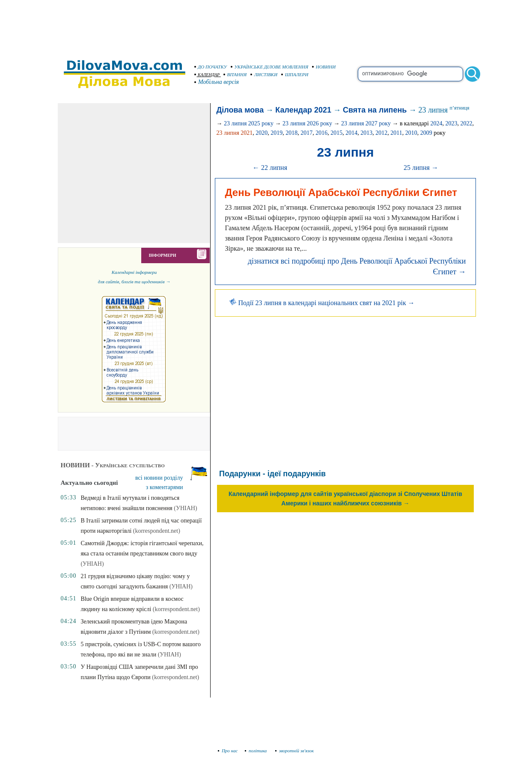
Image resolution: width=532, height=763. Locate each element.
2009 (426, 133)
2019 (276, 133)
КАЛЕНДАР (207, 75)
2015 (336, 133)
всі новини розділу (159, 478)
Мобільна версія (217, 82)
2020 (262, 133)
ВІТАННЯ (235, 74)
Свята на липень (375, 110)
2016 (321, 133)
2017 (306, 133)
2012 (381, 133)
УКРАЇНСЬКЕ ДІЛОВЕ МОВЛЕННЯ (270, 67)
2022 (466, 123)
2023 (451, 123)
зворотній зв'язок (295, 751)
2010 (411, 133)
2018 (291, 133)
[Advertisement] (266, 26)
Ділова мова (240, 110)
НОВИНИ (324, 67)
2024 (436, 123)
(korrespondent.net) (157, 531)
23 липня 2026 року (307, 123)
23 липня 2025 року (249, 123)
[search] (410, 74)
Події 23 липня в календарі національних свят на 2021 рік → (322, 303)
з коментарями (165, 487)
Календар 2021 (303, 110)
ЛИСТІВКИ (264, 74)
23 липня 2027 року (366, 123)
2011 (396, 133)
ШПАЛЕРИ (295, 74)
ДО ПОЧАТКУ (211, 67)
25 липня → (421, 168)
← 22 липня (270, 168)
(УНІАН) (185, 508)
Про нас (228, 751)
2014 (351, 133)
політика (257, 751)
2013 (366, 133)
